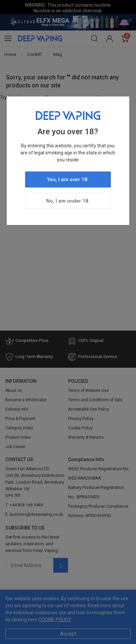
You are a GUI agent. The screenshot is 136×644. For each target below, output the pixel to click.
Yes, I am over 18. (68, 180)
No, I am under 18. (68, 201)
